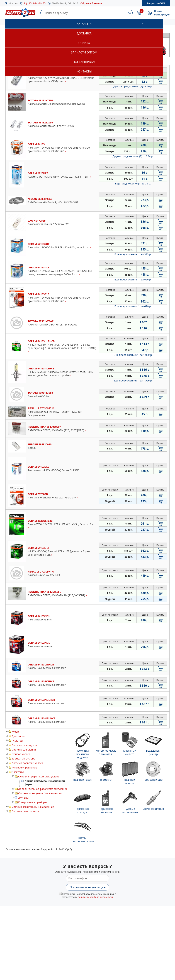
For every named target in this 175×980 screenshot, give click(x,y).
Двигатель (18, 736)
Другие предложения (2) (133, 86)
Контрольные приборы (32, 802)
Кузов (15, 732)
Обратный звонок (91, 3)
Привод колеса (21, 754)
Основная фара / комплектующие (39, 776)
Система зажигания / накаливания (33, 807)
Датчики (23, 798)
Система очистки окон (25, 811)
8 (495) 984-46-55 (35, 3)
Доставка (84, 33)
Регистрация (162, 14)
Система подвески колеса (27, 763)
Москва (13, 3)
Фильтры (17, 741)
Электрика (18, 772)
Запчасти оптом (84, 52)
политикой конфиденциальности (95, 897)
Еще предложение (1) (133, 183)
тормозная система (24, 759)
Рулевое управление (24, 767)
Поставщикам (84, 62)
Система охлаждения (25, 745)
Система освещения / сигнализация (40, 793)
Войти (158, 11)
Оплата (84, 43)
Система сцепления (24, 750)
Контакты (84, 71)
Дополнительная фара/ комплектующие (43, 789)
